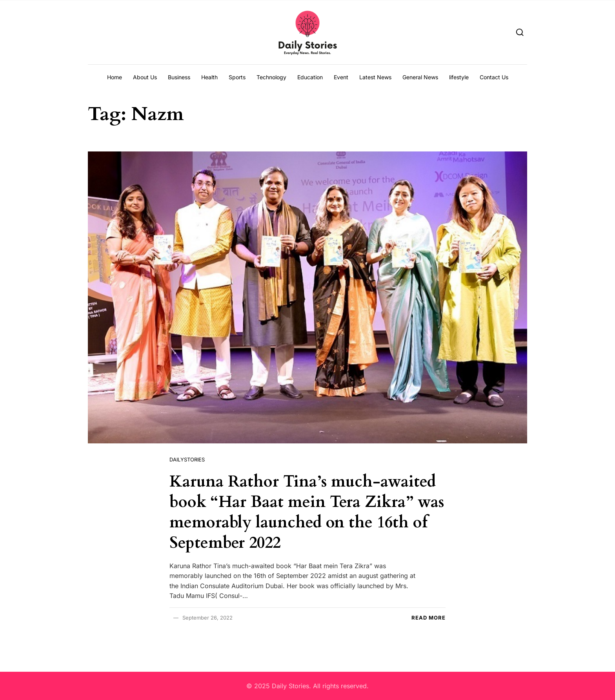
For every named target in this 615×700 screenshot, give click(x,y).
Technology (271, 77)
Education (310, 77)
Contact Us (494, 77)
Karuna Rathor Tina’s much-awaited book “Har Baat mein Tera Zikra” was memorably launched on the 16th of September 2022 (307, 512)
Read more (428, 618)
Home (115, 77)
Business (179, 77)
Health (209, 77)
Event (341, 77)
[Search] (520, 32)
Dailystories (187, 459)
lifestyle (459, 77)
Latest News (375, 77)
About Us (145, 77)
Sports (237, 77)
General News (420, 77)
